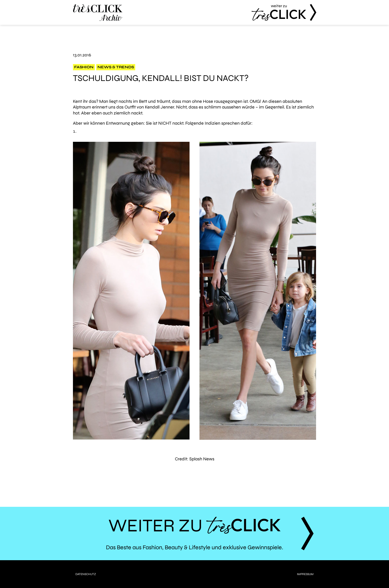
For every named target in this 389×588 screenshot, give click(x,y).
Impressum (305, 574)
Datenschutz (86, 574)
